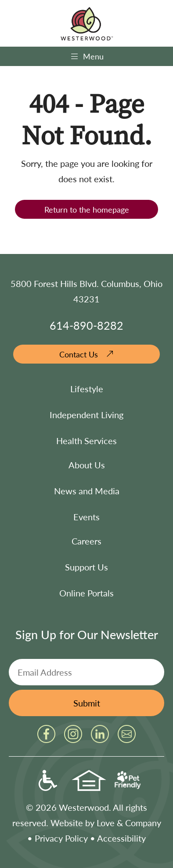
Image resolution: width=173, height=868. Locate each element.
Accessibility (121, 838)
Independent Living (86, 415)
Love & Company (129, 823)
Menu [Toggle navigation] (87, 56)
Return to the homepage (87, 209)
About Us (87, 465)
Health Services (86, 441)
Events (86, 517)
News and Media (87, 491)
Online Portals (86, 593)
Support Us (86, 567)
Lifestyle (87, 389)
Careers (86, 541)
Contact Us (79, 354)
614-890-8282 (86, 325)
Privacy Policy (61, 838)
